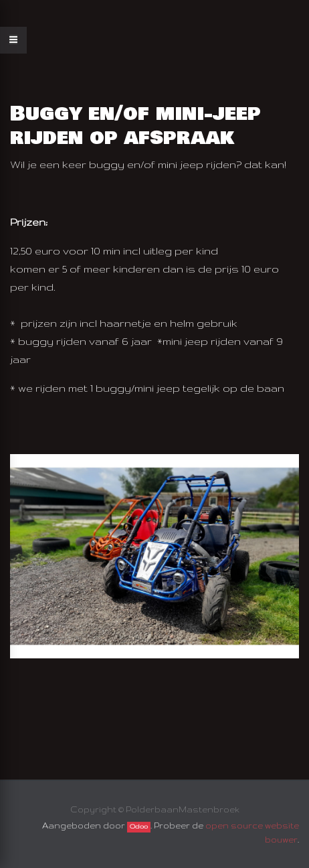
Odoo (139, 826)
